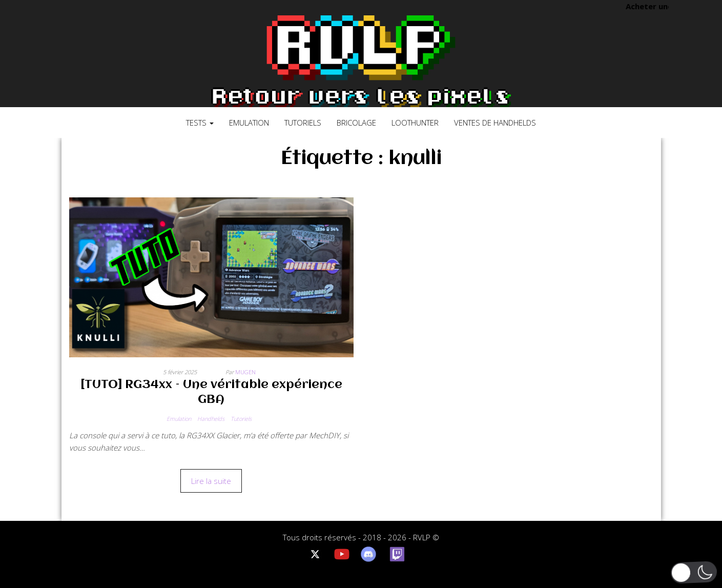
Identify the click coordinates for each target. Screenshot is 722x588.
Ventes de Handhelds (495, 123)
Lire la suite (211, 481)
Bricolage (356, 123)
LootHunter (415, 123)
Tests (200, 123)
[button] (694, 572)
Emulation (249, 123)
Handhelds (211, 419)
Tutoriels (303, 123)
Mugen (245, 372)
